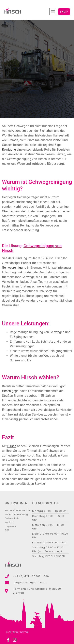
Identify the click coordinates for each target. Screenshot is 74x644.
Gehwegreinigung (14, 268)
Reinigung (9, 150)
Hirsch (6, 391)
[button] (53, 11)
